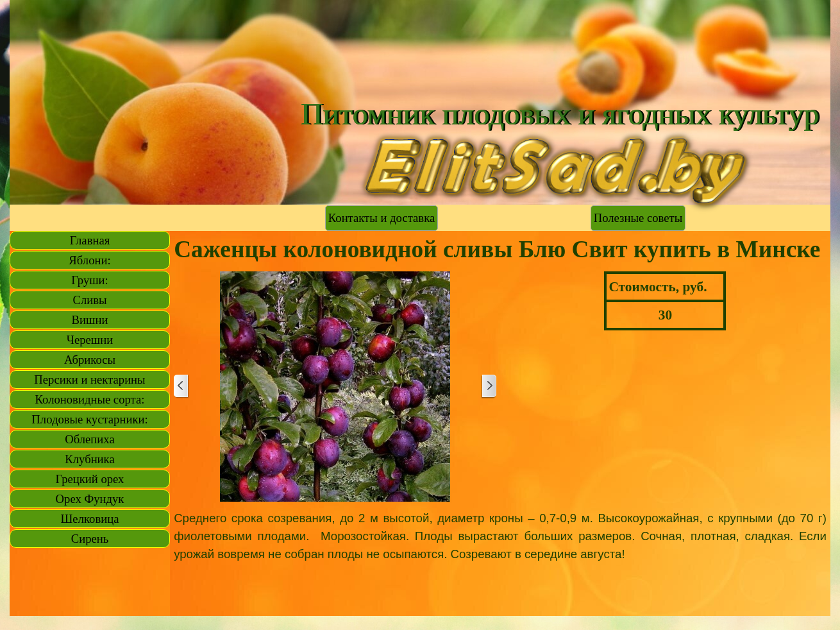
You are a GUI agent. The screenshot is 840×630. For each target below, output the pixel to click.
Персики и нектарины (89, 379)
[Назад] (181, 387)
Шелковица (90, 519)
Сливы (89, 300)
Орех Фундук (90, 499)
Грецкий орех (90, 479)
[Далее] (489, 387)
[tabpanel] (500, 536)
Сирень (90, 539)
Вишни (90, 320)
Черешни (90, 340)
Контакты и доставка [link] (382, 218)
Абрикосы (90, 360)
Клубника (89, 459)
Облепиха (89, 439)
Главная (90, 240)
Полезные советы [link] (638, 218)
